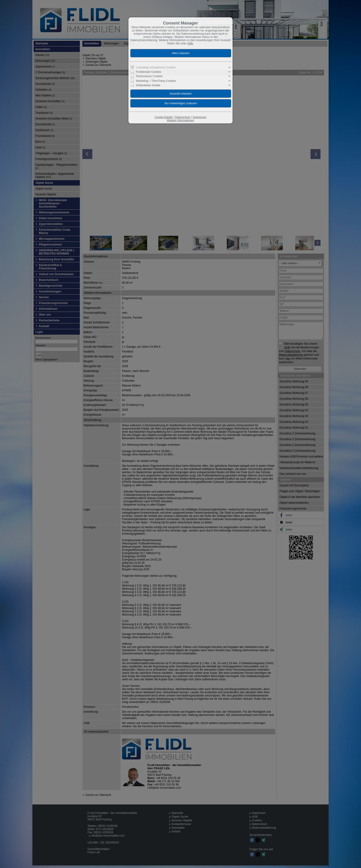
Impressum (199, 117)
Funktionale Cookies (149, 72)
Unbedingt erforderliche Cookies (156, 67)
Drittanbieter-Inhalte (148, 85)
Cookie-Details (164, 117)
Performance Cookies (149, 76)
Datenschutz (183, 117)
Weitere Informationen (180, 120)
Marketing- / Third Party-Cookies (156, 81)
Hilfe (190, 43)
